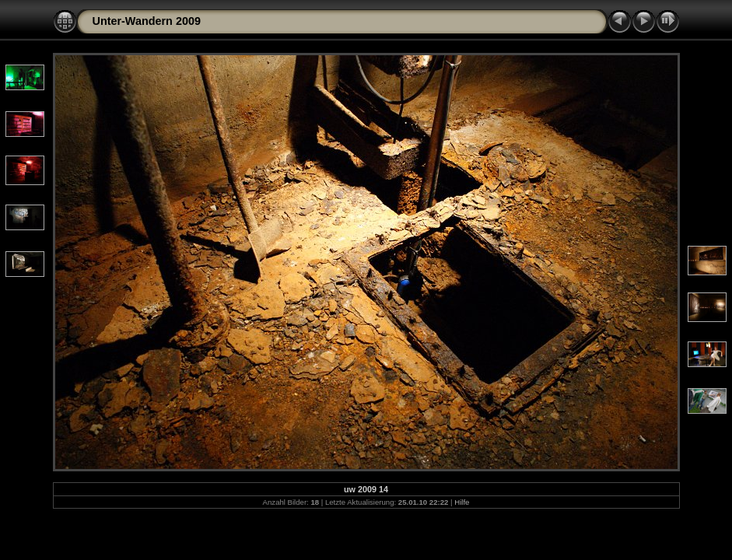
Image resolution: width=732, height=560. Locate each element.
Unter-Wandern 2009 (147, 21)
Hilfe (462, 502)
